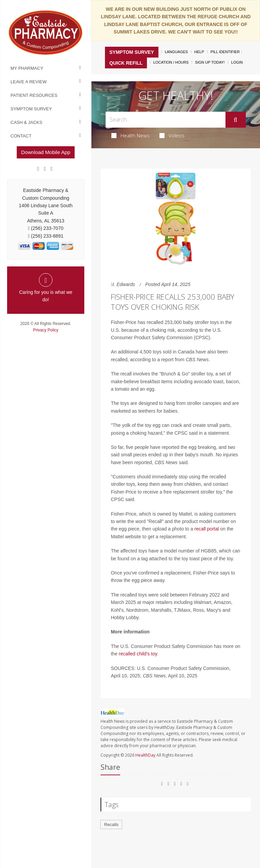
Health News (131, 135)
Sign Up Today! (210, 62)
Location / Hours (171, 62)
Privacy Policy (46, 330)
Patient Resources (34, 95)
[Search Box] (165, 120)
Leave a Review (29, 82)
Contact (21, 136)
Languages (176, 52)
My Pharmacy (27, 68)
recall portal (207, 529)
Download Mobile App (46, 152)
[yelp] (51, 169)
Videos (172, 135)
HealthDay (145, 755)
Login (237, 62)
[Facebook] (38, 169)
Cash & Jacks (26, 122)
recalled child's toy (138, 654)
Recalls (111, 824)
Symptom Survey (31, 109)
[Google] (45, 169)
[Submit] (236, 120)
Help (199, 52)
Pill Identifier (225, 52)
